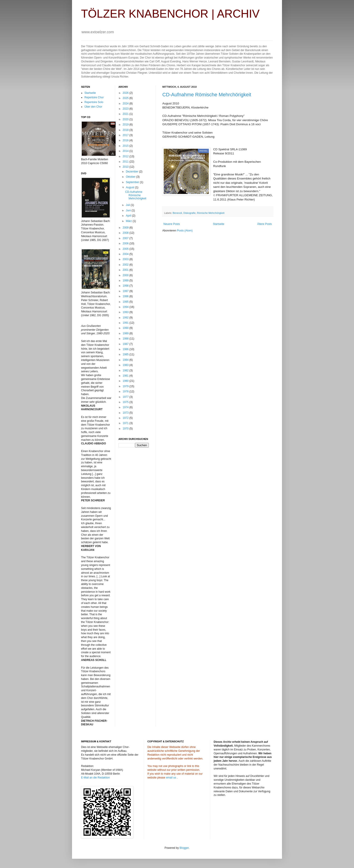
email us (171, 778)
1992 (126, 318)
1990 (126, 328)
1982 (126, 370)
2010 (126, 167)
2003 (126, 259)
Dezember (132, 172)
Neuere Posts (172, 224)
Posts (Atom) (185, 231)
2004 (126, 254)
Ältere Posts (264, 224)
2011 (126, 162)
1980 (126, 381)
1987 (126, 344)
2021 (126, 114)
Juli (128, 205)
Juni (129, 210)
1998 (126, 286)
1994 (126, 307)
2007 (126, 238)
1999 (126, 281)
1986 (126, 349)
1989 (126, 333)
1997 (126, 291)
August (130, 187)
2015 (126, 146)
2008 (126, 233)
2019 (126, 125)
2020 (126, 119)
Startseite (219, 224)
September (133, 182)
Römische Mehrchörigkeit (211, 213)
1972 (126, 418)
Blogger (184, 848)
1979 (126, 386)
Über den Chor (93, 107)
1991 (126, 323)
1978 (126, 392)
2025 (126, 98)
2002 (126, 265)
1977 (126, 397)
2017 (126, 135)
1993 (126, 312)
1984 (126, 360)
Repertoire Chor (94, 97)
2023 (126, 109)
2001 (126, 270)
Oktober (131, 177)
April (129, 216)
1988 (126, 339)
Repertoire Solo (94, 102)
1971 (126, 423)
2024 (126, 104)
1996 (126, 296)
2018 (126, 130)
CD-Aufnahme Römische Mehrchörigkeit (207, 95)
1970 (126, 429)
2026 (126, 93)
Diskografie (189, 213)
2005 (126, 249)
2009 (126, 228)
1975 (126, 402)
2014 (126, 151)
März (129, 221)
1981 (126, 376)
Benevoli (177, 213)
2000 (126, 275)
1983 (126, 365)
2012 (126, 156)
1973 (126, 413)
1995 (126, 302)
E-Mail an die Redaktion (95, 778)
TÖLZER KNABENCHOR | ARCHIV (170, 14)
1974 (126, 407)
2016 (126, 140)
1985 (126, 354)
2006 (126, 243)
